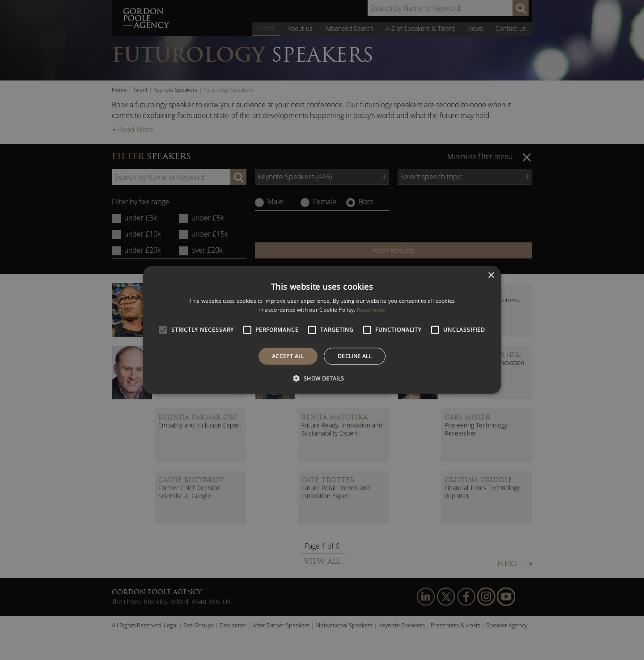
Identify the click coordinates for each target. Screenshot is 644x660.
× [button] (491, 276)
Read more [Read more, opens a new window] (371, 310)
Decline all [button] (355, 356)
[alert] (322, 330)
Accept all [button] (288, 356)
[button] (322, 378)
